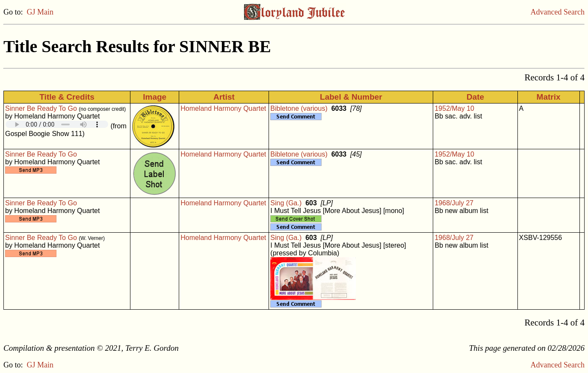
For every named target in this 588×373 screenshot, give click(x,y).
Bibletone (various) (299, 108)
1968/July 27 (454, 203)
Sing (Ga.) (286, 203)
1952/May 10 (454, 108)
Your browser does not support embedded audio (57, 124)
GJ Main (40, 12)
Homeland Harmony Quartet (223, 108)
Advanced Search (558, 12)
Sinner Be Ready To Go (41, 108)
